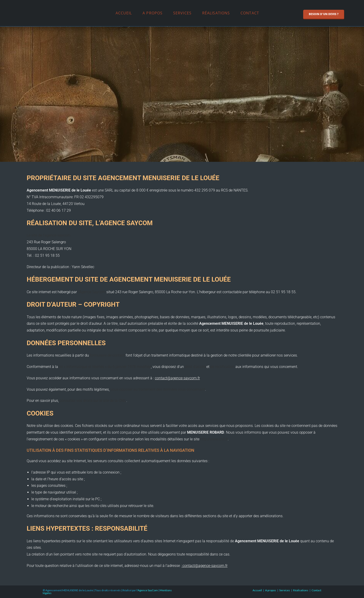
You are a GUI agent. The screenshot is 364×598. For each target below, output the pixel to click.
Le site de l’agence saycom (49, 235)
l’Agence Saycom (92, 292)
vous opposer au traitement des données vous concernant (158, 389)
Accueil (124, 13)
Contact (250, 13)
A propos (153, 13)
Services (182, 13)
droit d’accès (195, 367)
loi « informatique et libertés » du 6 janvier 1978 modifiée (105, 367)
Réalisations (216, 13)
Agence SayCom (148, 590)
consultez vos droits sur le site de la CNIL (93, 401)
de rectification (222, 367)
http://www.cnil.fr (214, 439)
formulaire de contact (108, 355)
